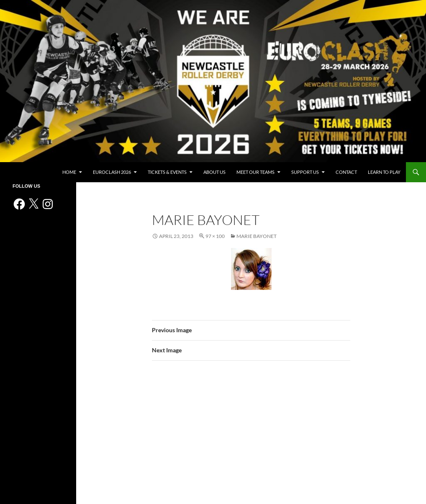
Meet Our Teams (255, 172)
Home (69, 172)
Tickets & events (167, 172)
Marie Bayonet (257, 236)
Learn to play (384, 172)
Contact (346, 172)
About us (214, 172)
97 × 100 (215, 236)
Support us (305, 172)
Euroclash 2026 (112, 172)
